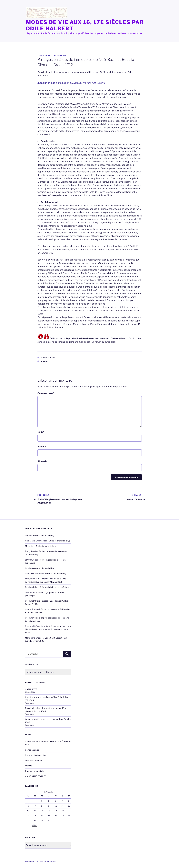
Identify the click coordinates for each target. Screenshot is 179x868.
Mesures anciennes (34, 760)
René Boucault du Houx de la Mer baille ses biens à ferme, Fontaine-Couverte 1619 (48, 629)
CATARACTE (31, 689)
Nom (41, 432)
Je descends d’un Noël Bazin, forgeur (56, 90)
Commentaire (46, 393)
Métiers (29, 766)
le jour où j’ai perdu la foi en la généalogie (51, 587)
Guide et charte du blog (44, 535)
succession (48, 357)
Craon (45, 361)
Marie (28, 546)
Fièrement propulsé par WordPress (41, 861)
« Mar (34, 825)
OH (65, 55)
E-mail (42, 447)
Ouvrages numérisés (34, 771)
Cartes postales (32, 750)
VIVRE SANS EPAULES (36, 776)
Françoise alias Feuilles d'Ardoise (40, 551)
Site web (42, 461)
